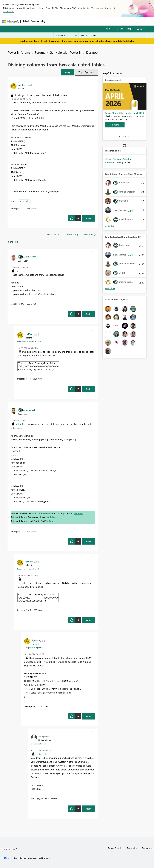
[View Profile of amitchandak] (29, 410)
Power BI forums (19, 52)
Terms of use (133, 848)
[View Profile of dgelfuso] (22, 85)
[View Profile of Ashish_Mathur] (30, 257)
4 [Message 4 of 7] (33, 706)
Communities (91, 21)
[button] (68, 72)
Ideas (78, 21)
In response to (29, 341)
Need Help (24, 201)
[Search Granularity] (66, 35)
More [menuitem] (115, 21)
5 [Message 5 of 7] (40, 798)
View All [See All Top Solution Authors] (110, 226)
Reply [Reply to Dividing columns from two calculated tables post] (88, 218)
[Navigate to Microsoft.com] (11, 21)
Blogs (105, 21)
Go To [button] (139, 29)
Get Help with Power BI (66, 52)
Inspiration (65, 21)
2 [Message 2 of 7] (20, 531)
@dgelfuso (21, 424)
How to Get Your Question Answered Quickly (118, 161)
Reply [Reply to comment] (88, 314)
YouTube (79, 513)
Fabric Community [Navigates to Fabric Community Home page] (34, 21)
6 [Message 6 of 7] (20, 304)
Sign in (120, 29)
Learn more (9, 11)
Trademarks (147, 848)
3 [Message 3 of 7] (26, 610)
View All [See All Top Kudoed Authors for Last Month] (110, 289)
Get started (129, 41)
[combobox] (115, 35)
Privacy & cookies (116, 848)
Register (109, 29)
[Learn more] (115, 125)
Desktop (92, 52)
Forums (52, 21)
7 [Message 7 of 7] (26, 379)
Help (129, 29)
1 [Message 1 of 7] (20, 208)
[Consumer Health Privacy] (39, 858)
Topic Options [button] (85, 72)
